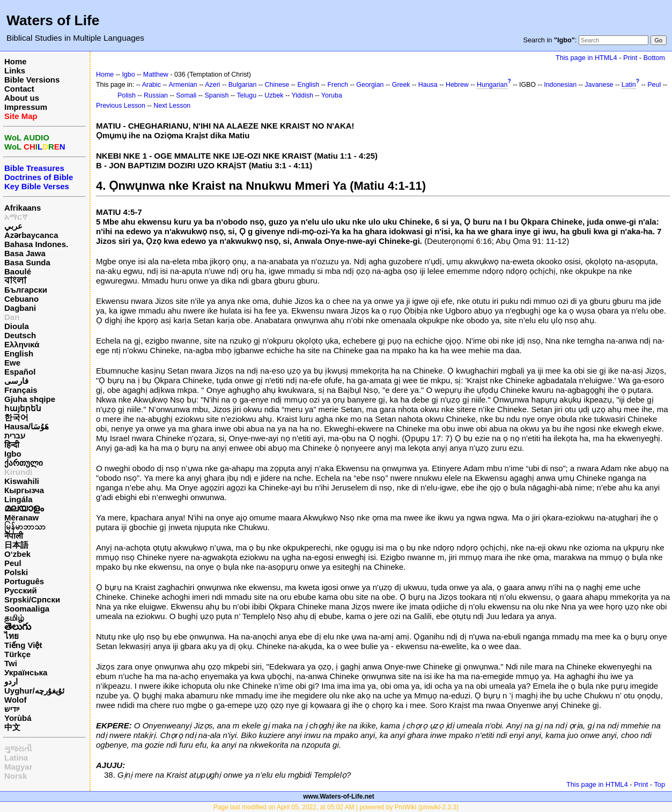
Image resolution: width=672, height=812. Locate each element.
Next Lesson (172, 106)
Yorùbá (18, 718)
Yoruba (332, 95)
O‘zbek (17, 554)
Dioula (17, 326)
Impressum (26, 107)
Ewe (12, 363)
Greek (401, 85)
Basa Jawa (25, 253)
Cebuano (21, 299)
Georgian (370, 85)
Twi (11, 663)
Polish (127, 95)
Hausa (428, 85)
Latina (16, 758)
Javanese (599, 85)
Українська (26, 672)
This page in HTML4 (586, 58)
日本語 (16, 545)
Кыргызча (24, 490)
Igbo (13, 454)
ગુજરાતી (18, 748)
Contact (19, 89)
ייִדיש (12, 709)
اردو (11, 681)
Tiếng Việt (23, 645)
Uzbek (274, 95)
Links (15, 70)
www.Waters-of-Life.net (338, 796)
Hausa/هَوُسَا (27, 426)
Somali (186, 95)
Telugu (246, 95)
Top (659, 784)
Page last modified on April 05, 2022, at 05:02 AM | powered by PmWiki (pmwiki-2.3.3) (336, 807)
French (338, 85)
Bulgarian (243, 85)
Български (26, 290)
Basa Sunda (27, 262)
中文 (12, 727)
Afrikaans (23, 208)
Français (21, 390)
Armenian (183, 85)
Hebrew (457, 85)
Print (630, 58)
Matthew (156, 75)
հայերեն (23, 408)
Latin (629, 85)
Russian (156, 95)
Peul (13, 563)
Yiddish (302, 95)
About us (22, 98)
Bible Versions (32, 80)
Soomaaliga (27, 609)
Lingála (19, 499)
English (19, 353)
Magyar (19, 767)
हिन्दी (12, 445)
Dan (12, 317)
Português (24, 581)
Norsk (16, 776)
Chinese (277, 85)
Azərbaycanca (31, 235)
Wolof (15, 700)
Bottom (654, 58)
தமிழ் (14, 618)
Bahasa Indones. (36, 244)
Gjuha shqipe (30, 399)
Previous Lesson (121, 106)
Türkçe (17, 654)
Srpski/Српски (32, 599)
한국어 (16, 417)
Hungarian (492, 85)
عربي (13, 226)
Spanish (216, 95)
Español (20, 372)
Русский (21, 590)
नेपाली (14, 536)
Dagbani (20, 308)
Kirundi (19, 472)
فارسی (16, 381)
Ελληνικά (22, 344)
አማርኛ (16, 217)
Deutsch (20, 335)
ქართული (24, 463)
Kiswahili (22, 481)
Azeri (212, 85)
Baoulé (18, 271)
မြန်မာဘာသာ (25, 527)
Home (16, 61)
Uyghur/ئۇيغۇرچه (34, 691)
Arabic (152, 85)
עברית (15, 435)
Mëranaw (21, 517)
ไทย (12, 636)
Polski (16, 572)
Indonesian (560, 85)
